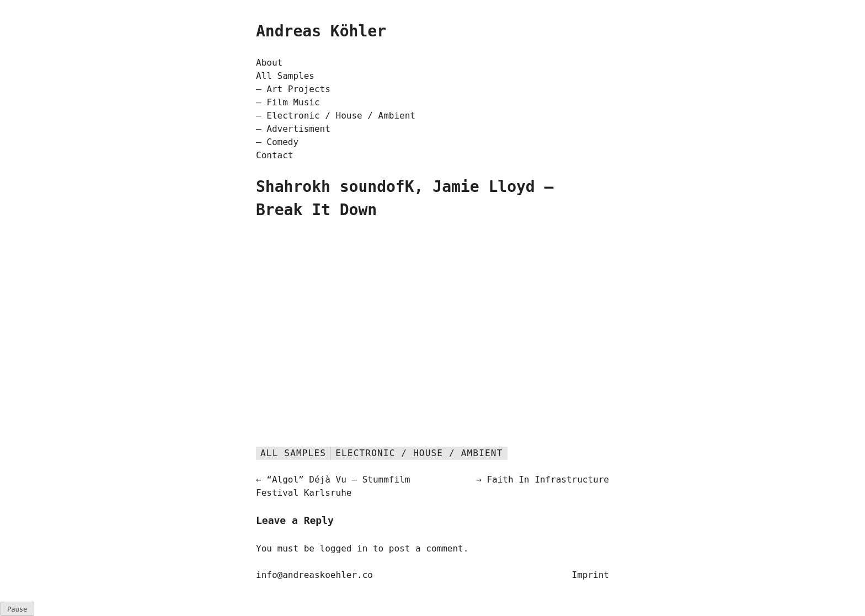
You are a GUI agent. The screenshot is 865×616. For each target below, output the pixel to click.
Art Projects (298, 89)
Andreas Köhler (321, 31)
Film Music (293, 102)
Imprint (591, 575)
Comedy (282, 142)
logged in (344, 548)
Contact (274, 155)
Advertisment (298, 129)
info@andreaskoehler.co (314, 575)
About (269, 63)
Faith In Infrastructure (548, 480)
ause (17, 609)
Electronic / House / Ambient (341, 116)
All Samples (285, 76)
